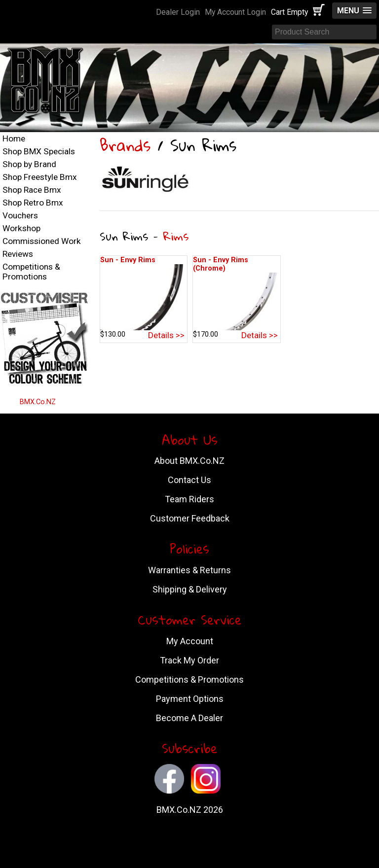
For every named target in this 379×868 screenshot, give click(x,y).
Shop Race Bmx (32, 190)
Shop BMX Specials (39, 151)
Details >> (166, 335)
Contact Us (189, 480)
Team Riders (189, 499)
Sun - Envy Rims (128, 260)
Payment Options (190, 699)
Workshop (21, 228)
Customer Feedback (190, 518)
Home (14, 139)
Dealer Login (178, 12)
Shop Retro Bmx (33, 203)
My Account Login (235, 12)
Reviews (18, 254)
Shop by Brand (29, 164)
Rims (176, 236)
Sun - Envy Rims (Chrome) (221, 264)
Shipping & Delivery (190, 589)
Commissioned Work (42, 241)
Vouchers (20, 215)
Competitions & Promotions (31, 272)
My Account (190, 641)
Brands (125, 145)
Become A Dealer (189, 718)
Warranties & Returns (189, 570)
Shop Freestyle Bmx (40, 177)
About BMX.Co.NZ (189, 461)
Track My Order (189, 660)
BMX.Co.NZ (38, 402)
